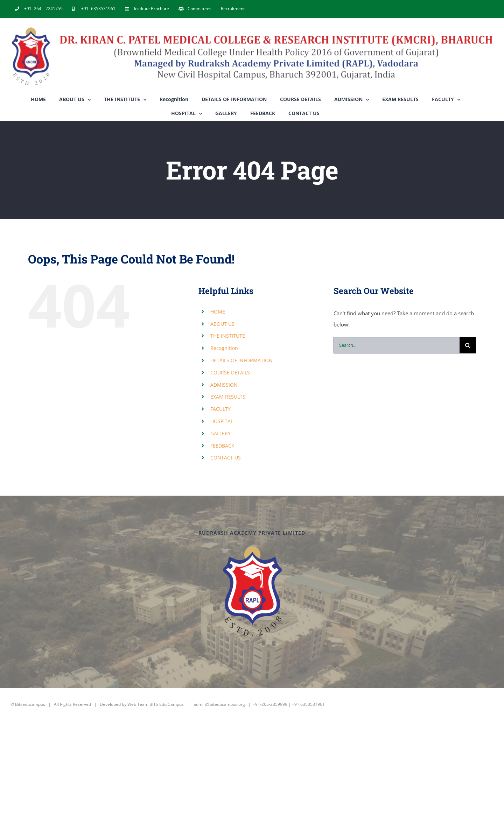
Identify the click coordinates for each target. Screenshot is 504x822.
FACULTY (220, 409)
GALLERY (220, 433)
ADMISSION (224, 385)
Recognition (224, 348)
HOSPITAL (222, 421)
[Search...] (397, 345)
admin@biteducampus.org (219, 704)
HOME (218, 312)
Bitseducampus (30, 704)
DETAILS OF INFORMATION (241, 360)
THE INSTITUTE (228, 336)
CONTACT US (226, 458)
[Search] (468, 345)
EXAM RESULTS (228, 397)
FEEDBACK (222, 446)
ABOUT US (222, 324)
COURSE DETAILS (230, 373)
